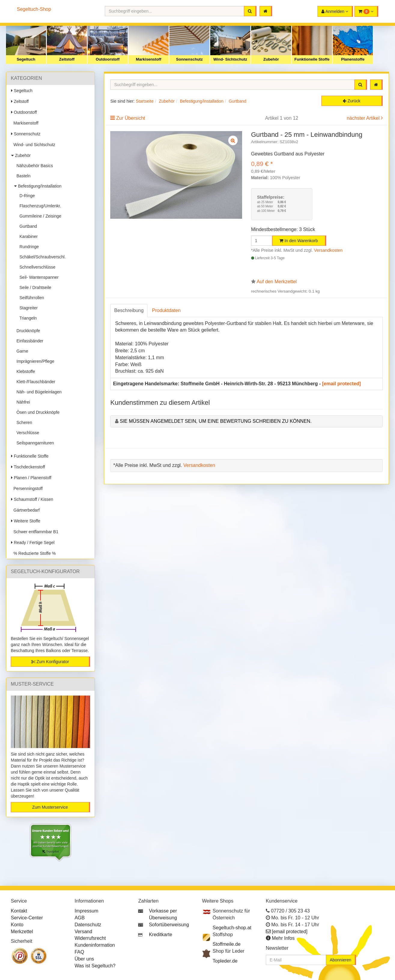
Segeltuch (26, 59)
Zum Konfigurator (50, 662)
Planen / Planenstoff (31, 478)
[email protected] (341, 384)
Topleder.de (225, 961)
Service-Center (27, 918)
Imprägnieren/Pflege (34, 361)
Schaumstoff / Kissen (32, 499)
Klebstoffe (25, 371)
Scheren (23, 422)
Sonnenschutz (189, 59)
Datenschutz (88, 925)
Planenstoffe (353, 59)
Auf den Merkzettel (276, 282)
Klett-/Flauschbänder (35, 382)
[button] (366, 11)
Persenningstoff (27, 488)
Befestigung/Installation (38, 186)
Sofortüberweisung (169, 925)
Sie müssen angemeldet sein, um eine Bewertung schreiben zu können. (216, 421)
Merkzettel (22, 932)
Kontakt (19, 911)
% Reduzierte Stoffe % (33, 553)
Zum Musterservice (50, 807)
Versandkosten (328, 250)
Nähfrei (22, 402)
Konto (17, 925)
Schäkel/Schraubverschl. (41, 257)
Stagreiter (27, 308)
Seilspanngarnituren (34, 443)
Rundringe (28, 247)
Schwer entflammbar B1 (35, 532)
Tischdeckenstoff (28, 467)
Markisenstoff (149, 59)
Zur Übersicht (131, 118)
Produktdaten (166, 310)
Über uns (84, 959)
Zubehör (271, 59)
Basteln (22, 176)
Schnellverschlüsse (36, 267)
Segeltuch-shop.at (232, 928)
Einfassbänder (29, 341)
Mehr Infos (283, 938)
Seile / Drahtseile (34, 287)
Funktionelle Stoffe (312, 59)
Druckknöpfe (27, 331)
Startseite (145, 101)
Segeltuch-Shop (34, 9)
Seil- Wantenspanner (38, 277)
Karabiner (27, 236)
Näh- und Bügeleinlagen (38, 392)
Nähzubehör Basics (33, 166)
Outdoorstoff (108, 59)
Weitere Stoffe (26, 521)
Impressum (86, 911)
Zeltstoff (67, 59)
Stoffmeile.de (227, 944)
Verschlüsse (27, 433)
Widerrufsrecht (90, 938)
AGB (80, 918)
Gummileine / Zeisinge (39, 216)
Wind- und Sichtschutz (33, 145)
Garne (21, 351)
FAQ (79, 952)
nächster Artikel (364, 118)
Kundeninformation (95, 945)
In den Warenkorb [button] (299, 241)
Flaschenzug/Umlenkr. (39, 206)
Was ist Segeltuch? (95, 966)
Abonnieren (341, 960)
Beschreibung (129, 310)
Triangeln (27, 318)
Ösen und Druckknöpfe (37, 412)
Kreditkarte (161, 935)
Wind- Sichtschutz (230, 59)
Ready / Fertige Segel (33, 543)
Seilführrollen (31, 298)
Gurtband (27, 226)
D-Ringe (26, 196)
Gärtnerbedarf (25, 510)
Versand (83, 932)
